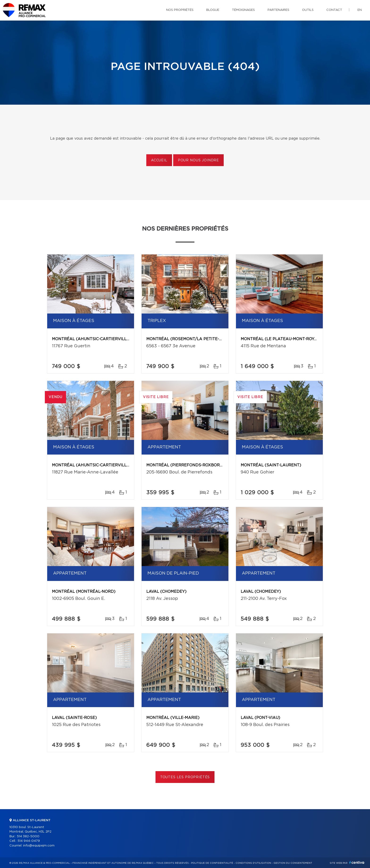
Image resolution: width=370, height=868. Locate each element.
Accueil (159, 160)
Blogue (213, 10)
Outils (308, 10)
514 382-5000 (28, 836)
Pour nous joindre (198, 160)
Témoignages (243, 10)
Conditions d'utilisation (253, 863)
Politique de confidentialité (212, 863)
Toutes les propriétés (185, 777)
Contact (334, 10)
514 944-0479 (29, 841)
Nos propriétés (180, 10)
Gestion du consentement (293, 863)
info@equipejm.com (39, 846)
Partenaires (278, 10)
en (360, 10)
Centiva (357, 862)
